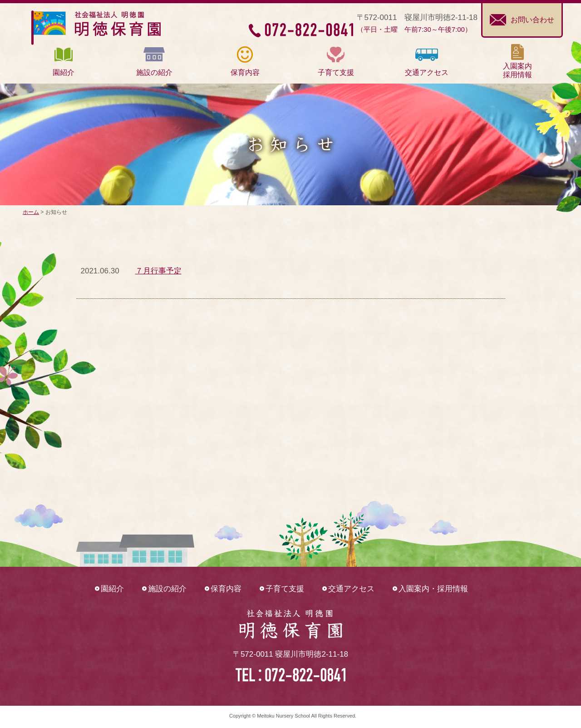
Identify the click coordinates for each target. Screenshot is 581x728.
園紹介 (112, 589)
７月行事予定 (158, 271)
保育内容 (226, 589)
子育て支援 (285, 589)
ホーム (31, 212)
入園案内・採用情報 (433, 589)
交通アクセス (351, 589)
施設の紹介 (167, 589)
